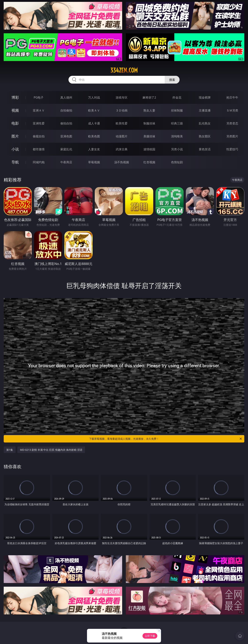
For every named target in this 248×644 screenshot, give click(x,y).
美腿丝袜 (149, 136)
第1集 (10, 450)
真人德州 (66, 97)
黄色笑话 (205, 149)
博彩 (15, 97)
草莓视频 (94, 162)
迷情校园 (149, 149)
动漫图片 (122, 136)
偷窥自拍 (39, 136)
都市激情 (39, 149)
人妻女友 (94, 149)
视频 (15, 110)
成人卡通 (94, 123)
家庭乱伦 (66, 149)
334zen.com (124, 70)
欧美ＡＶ (94, 110)
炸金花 (177, 97)
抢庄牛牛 (232, 97)
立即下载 (150, 636)
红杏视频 (149, 162)
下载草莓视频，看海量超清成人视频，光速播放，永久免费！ (166, 439)
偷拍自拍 (66, 123)
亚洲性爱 (39, 123)
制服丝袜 (149, 123)
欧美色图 (94, 136)
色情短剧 (177, 162)
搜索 (172, 80)
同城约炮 (39, 162)
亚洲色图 (66, 136)
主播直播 (205, 110)
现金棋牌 (205, 97)
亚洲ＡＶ (39, 110)
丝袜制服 (177, 110)
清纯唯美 (177, 136)
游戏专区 (122, 97)
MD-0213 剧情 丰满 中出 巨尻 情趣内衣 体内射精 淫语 (51, 450)
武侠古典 (122, 149)
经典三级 (177, 123)
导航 (15, 162)
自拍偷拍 (66, 110)
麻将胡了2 (149, 97)
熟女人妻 (149, 110)
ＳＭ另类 (232, 110)
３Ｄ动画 (122, 110)
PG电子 (39, 97)
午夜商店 (66, 162)
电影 (15, 123)
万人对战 (94, 97)
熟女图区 (205, 136)
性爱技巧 (232, 149)
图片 (15, 136)
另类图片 (232, 136)
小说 (15, 149)
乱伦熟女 (205, 123)
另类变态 (232, 123)
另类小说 (177, 149)
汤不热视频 (122, 162)
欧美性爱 (122, 123)
